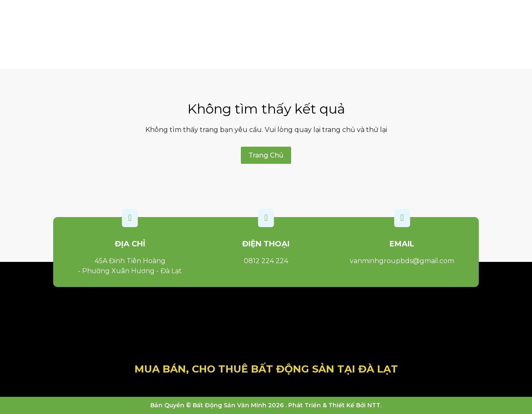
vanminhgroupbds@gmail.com (402, 261)
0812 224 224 (266, 261)
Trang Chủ (266, 155)
